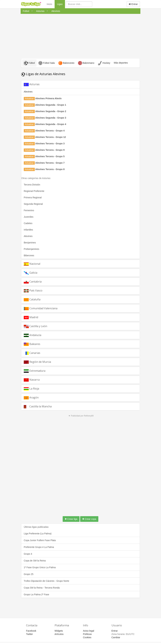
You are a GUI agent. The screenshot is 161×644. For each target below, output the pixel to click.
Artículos (59, 634)
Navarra (32, 380)
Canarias (32, 353)
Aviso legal (89, 631)
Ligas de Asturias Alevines (43, 74)
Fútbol (29, 63)
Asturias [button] (32, 84)
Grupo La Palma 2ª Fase (36, 594)
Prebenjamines (31, 249)
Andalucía (32, 335)
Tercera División (32, 185)
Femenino (29, 210)
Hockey (104, 63)
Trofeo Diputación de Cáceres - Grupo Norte (46, 581)
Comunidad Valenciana (41, 308)
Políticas (87, 634)
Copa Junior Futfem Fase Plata (40, 540)
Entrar (133, 4)
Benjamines (30, 243)
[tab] (80, 84)
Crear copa (89, 519)
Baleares (32, 344)
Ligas (61, 4)
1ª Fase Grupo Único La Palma (40, 567)
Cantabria (33, 282)
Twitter (29, 634)
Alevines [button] (28, 92)
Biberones (29, 255)
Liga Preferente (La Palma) (38, 534)
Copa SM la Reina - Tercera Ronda (42, 588)
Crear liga (71, 519)
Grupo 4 (28, 554)
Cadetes (28, 223)
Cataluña (32, 299)
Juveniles (29, 217)
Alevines (28, 236)
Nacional (32, 264)
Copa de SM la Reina (35, 561)
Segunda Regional (33, 204)
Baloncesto (66, 63)
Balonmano (86, 63)
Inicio (49, 4)
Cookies (87, 637)
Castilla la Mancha (38, 406)
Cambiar (116, 637)
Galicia (31, 273)
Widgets (59, 631)
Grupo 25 (29, 574)
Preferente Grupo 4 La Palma (39, 547)
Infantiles (28, 230)
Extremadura (35, 371)
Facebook (31, 631)
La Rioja (31, 389)
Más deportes (121, 63)
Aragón (31, 398)
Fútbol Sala (47, 63)
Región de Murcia (37, 362)
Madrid (31, 317)
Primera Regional (33, 197)
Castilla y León (35, 326)
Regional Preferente (34, 191)
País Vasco (33, 291)
